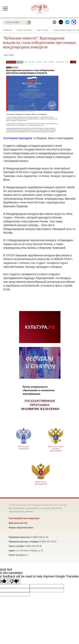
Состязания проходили (18, 138)
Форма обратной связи (21, 528)
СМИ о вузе (42, 30)
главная (7, 30)
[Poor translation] (14, 581)
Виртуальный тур (18, 523)
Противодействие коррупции (24, 518)
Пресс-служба (24, 30)
